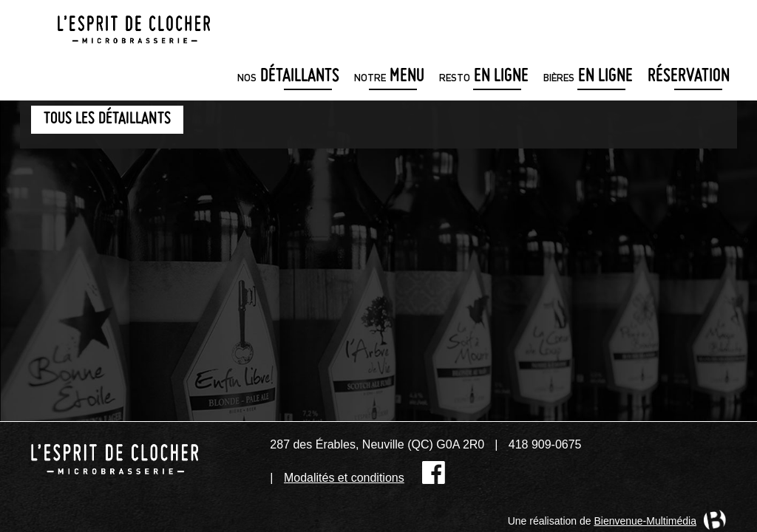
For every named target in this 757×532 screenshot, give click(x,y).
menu (389, 77)
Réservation (689, 77)
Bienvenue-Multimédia (645, 521)
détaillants (288, 77)
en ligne (484, 77)
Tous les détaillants (107, 119)
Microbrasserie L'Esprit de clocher (134, 25)
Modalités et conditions (344, 478)
